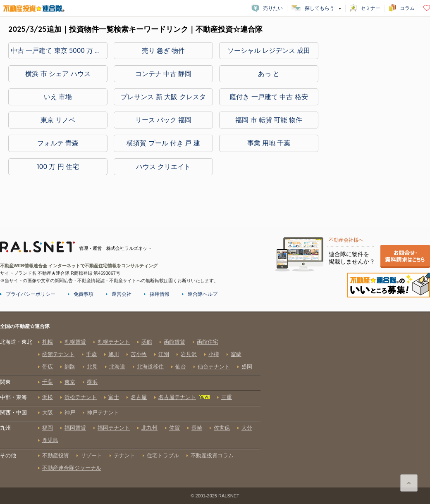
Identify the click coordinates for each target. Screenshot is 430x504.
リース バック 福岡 (164, 120)
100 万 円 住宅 (58, 166)
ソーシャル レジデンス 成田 (269, 50)
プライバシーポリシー (31, 294)
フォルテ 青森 (58, 143)
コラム (407, 8)
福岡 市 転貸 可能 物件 (269, 120)
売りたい (273, 8)
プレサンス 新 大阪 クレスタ (163, 97)
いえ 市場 (58, 97)
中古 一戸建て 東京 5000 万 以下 (59, 50)
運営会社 (122, 294)
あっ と (269, 74)
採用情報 (160, 294)
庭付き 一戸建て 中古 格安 (269, 97)
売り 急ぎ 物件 (164, 50)
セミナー (370, 8)
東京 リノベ (58, 120)
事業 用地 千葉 (269, 143)
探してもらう (320, 8)
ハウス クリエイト (163, 166)
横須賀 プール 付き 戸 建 (163, 143)
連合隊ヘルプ (203, 294)
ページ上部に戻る (409, 483)
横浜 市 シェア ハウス (58, 74)
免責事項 (84, 294)
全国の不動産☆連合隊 (130, 405)
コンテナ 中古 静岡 (164, 74)
